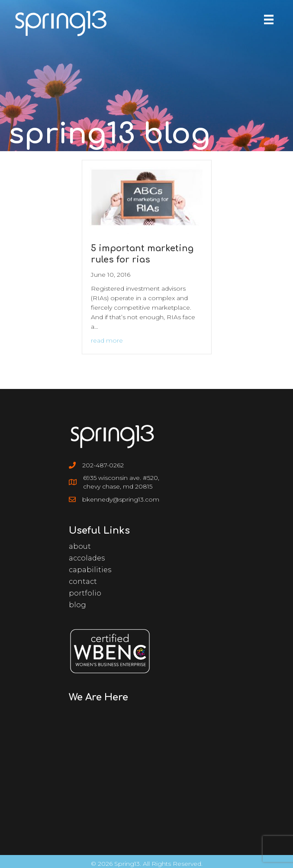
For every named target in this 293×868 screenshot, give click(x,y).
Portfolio (85, 593)
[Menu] (269, 19)
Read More (107, 340)
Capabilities (90, 570)
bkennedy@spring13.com (121, 499)
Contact (83, 581)
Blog (77, 605)
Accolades (87, 558)
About (80, 546)
